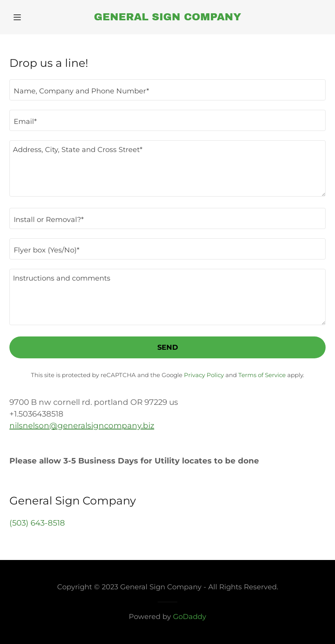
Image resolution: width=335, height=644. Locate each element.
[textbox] (167, 90)
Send (168, 347)
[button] (33, 17)
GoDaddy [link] (190, 617)
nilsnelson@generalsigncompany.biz (82, 426)
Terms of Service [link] (262, 375)
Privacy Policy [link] (204, 375)
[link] (167, 18)
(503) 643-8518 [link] (37, 523)
